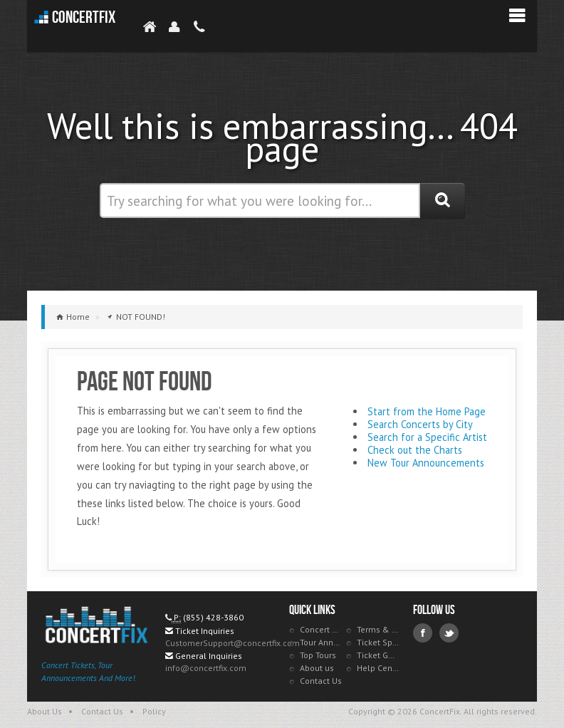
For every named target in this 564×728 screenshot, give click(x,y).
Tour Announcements (321, 642)
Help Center (378, 668)
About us (317, 668)
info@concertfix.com (206, 668)
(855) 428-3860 (213, 617)
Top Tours (318, 655)
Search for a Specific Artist (427, 437)
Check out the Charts (415, 450)
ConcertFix (84, 17)
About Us (45, 711)
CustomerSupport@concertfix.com (233, 643)
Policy (154, 711)
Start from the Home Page (427, 411)
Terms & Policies (378, 629)
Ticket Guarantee (378, 655)
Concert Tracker (321, 629)
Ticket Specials (378, 642)
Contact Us (321, 681)
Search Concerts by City (420, 424)
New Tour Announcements (426, 463)
